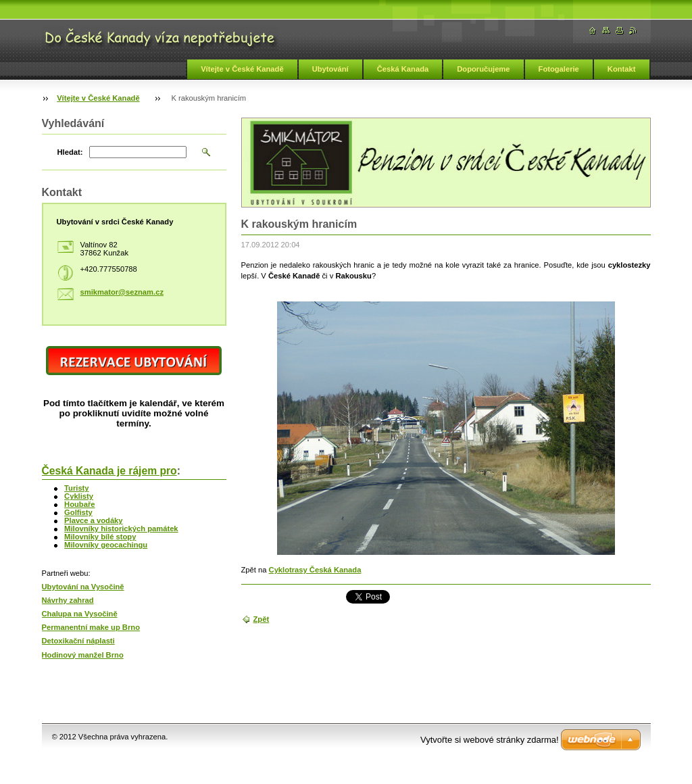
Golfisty (78, 512)
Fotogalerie (559, 69)
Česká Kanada (403, 69)
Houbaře (79, 504)
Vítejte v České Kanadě (242, 69)
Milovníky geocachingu (106, 545)
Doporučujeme (483, 69)
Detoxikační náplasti (78, 641)
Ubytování (330, 69)
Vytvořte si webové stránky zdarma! (490, 740)
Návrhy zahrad (68, 600)
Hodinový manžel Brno (83, 655)
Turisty (76, 488)
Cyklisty (79, 496)
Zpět (262, 619)
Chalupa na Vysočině (80, 614)
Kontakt (622, 69)
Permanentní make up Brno (91, 627)
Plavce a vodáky (93, 520)
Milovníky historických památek (121, 529)
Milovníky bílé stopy (100, 537)
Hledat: (70, 152)
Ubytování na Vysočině (83, 587)
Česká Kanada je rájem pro (109, 471)
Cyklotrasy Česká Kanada (315, 570)
